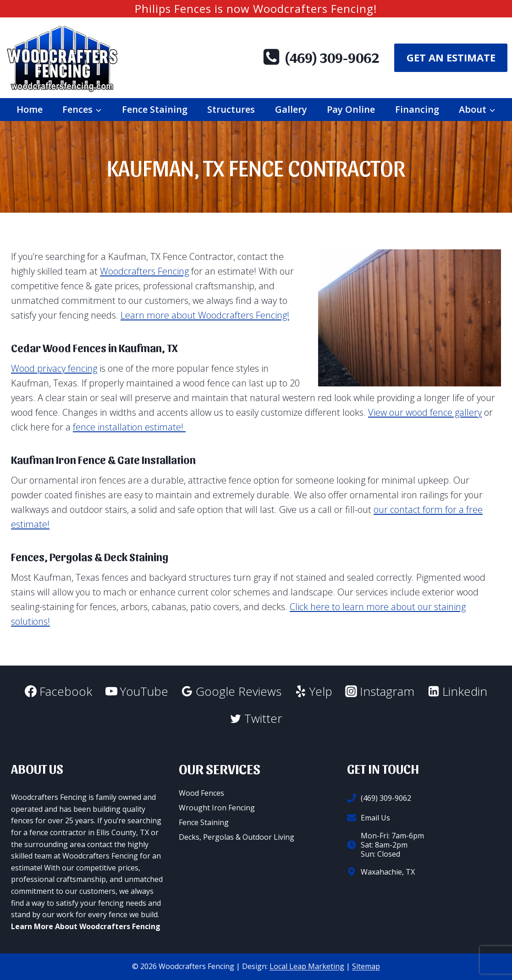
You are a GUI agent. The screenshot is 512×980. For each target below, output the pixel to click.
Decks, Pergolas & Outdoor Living (237, 837)
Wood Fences (201, 793)
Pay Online (351, 109)
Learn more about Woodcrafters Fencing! (205, 315)
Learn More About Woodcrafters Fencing (86, 926)
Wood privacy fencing (54, 368)
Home (30, 109)
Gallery (291, 109)
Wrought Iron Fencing (217, 808)
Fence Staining (155, 109)
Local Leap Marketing (307, 966)
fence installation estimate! (129, 427)
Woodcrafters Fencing (144, 271)
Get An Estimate (451, 57)
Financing (417, 109)
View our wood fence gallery (425, 412)
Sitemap (366, 966)
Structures (231, 109)
